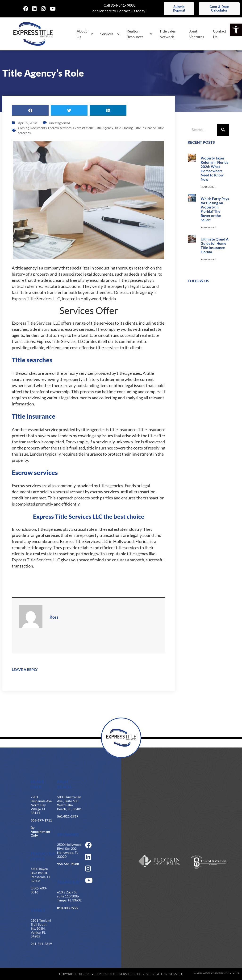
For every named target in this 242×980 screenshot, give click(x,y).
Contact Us (220, 34)
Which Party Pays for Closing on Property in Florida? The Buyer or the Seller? (215, 209)
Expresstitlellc (83, 128)
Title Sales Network (168, 34)
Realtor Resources (135, 34)
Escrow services (60, 128)
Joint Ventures (197, 34)
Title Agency (104, 128)
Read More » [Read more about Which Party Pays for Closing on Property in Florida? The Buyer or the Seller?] (208, 227)
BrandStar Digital (227, 973)
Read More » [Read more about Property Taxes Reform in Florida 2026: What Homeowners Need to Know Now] (208, 187)
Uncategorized (59, 123)
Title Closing (124, 128)
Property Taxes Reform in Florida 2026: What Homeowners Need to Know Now (215, 169)
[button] (236, 30)
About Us (82, 34)
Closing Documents (32, 128)
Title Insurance (145, 128)
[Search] (223, 130)
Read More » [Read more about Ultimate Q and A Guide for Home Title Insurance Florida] (208, 259)
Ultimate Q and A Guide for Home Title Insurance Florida (215, 245)
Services (107, 34)
